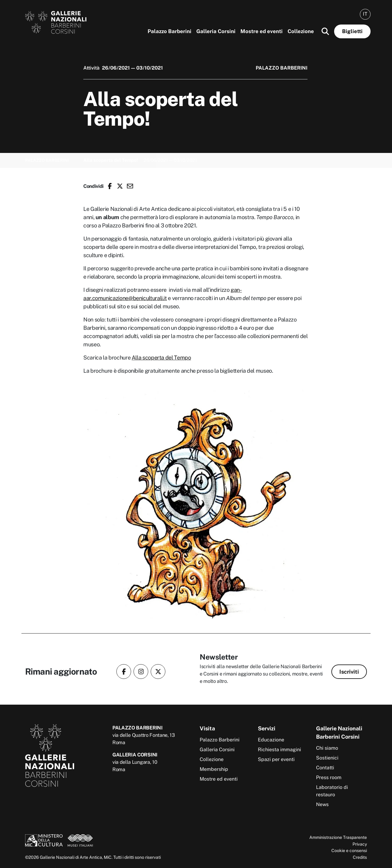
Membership (214, 769)
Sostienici (327, 758)
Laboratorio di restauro (332, 791)
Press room (329, 777)
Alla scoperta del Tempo (161, 358)
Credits (360, 857)
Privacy (360, 844)
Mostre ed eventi (262, 31)
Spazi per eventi (276, 759)
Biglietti (352, 31)
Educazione (271, 740)
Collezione (301, 31)
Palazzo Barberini (170, 31)
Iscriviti (349, 672)
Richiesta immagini (279, 750)
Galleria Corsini (216, 31)
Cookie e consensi (349, 850)
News (322, 804)
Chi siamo (327, 748)
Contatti (325, 768)
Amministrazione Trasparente (338, 837)
